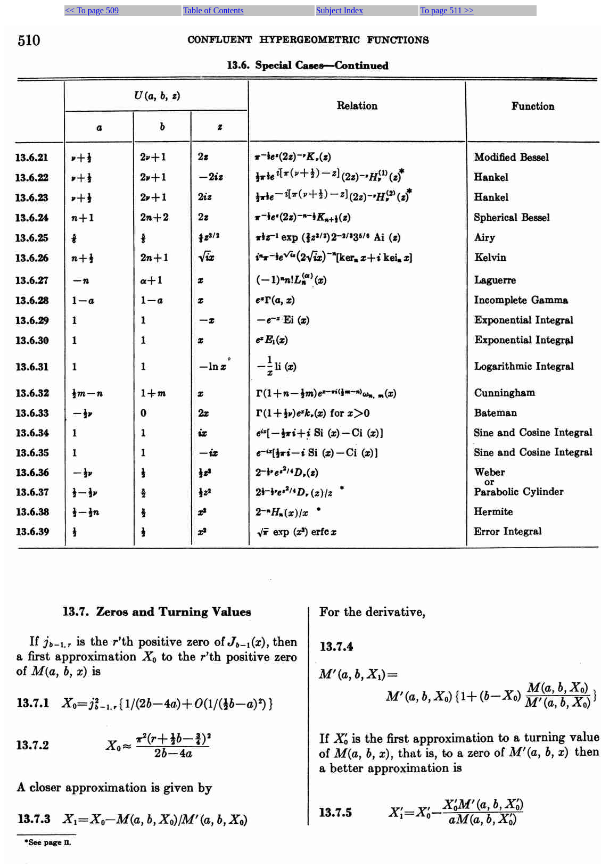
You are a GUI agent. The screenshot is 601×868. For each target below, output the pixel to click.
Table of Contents (213, 10)
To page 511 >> (447, 10)
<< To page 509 (92, 10)
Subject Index (340, 10)
